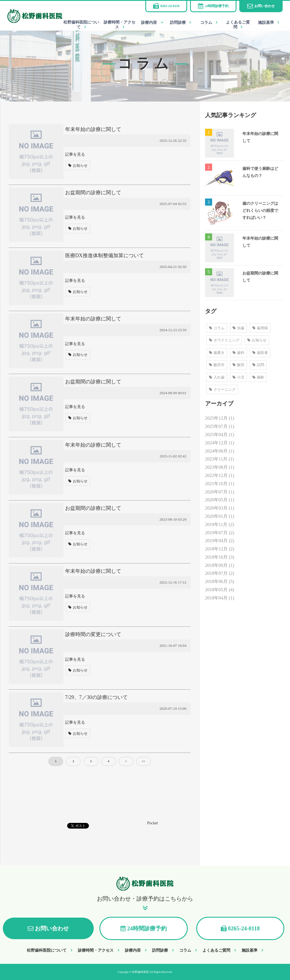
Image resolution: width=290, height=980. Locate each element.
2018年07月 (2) (220, 573)
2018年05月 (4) (220, 590)
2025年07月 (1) (220, 426)
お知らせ (78, 165)
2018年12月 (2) (220, 549)
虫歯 (238, 328)
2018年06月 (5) (220, 581)
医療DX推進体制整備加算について (105, 255)
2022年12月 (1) (220, 475)
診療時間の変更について (93, 634)
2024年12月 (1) (220, 443)
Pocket (153, 823)
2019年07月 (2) (220, 533)
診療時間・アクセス (120, 25)
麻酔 (258, 377)
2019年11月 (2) (219, 524)
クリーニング (222, 389)
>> (143, 761)
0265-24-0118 (170, 6)
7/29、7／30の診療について (96, 697)
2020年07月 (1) (220, 492)
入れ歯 (217, 377)
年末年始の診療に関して (93, 129)
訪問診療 (178, 23)
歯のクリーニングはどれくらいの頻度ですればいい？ (260, 211)
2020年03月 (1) (220, 508)
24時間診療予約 (217, 6)
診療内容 (149, 23)
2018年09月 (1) (220, 565)
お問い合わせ (265, 6)
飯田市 (217, 365)
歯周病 (260, 328)
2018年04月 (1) (220, 598)
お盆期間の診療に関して (93, 193)
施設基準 (266, 23)
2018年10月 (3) (220, 557)
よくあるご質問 (238, 25)
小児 (238, 377)
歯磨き (217, 353)
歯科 (238, 353)
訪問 (258, 365)
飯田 (238, 365)
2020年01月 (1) (220, 516)
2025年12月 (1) (220, 418)
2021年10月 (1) (220, 484)
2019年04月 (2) (220, 541)
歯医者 (260, 353)
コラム (206, 23)
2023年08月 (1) (220, 467)
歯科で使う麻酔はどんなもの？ (260, 172)
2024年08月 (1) (220, 451)
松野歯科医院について (81, 25)
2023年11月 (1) (219, 459)
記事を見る (75, 154)
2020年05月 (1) (220, 500)
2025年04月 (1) (220, 435)
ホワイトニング (224, 340)
